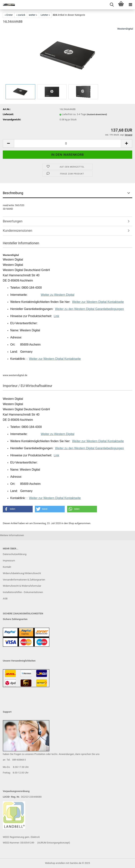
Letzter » (45, 15)
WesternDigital (125, 29)
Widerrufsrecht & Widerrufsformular (22, 586)
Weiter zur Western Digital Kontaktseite (98, 302)
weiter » (33, 15)
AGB (5, 599)
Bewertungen (13, 221)
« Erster (9, 15)
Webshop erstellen (55, 863)
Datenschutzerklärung (15, 554)
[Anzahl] (67, 143)
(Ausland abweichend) (97, 114)
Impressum (9, 561)
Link (56, 316)
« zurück (21, 15)
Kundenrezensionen (18, 231)
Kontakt (7, 567)
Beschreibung (13, 193)
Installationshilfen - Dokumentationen (23, 592)
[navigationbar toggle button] (130, 5)
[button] (8, 143)
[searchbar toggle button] (112, 5)
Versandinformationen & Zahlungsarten (24, 580)
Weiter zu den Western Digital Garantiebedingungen (89, 309)
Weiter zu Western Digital (58, 295)
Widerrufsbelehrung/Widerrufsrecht (22, 573)
